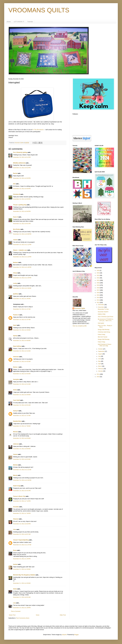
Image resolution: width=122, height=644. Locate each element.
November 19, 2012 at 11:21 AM (22, 470)
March (100, 366)
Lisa (14, 603)
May (99, 361)
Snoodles (16, 507)
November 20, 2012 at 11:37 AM (22, 545)
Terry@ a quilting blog (20, 205)
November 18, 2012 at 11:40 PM (22, 267)
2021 (98, 280)
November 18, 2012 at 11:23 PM (22, 257)
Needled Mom (17, 421)
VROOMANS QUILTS (39, 10)
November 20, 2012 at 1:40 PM (22, 559)
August (100, 354)
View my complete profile (80, 326)
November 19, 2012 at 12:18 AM (22, 288)
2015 (98, 295)
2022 (98, 278)
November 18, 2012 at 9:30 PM (22, 178)
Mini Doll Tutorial (102, 337)
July (99, 356)
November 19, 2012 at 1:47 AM (22, 309)
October (101, 349)
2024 (98, 273)
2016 (98, 293)
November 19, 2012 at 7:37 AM (22, 416)
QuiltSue (16, 294)
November (101, 307)
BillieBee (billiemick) (19, 163)
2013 (98, 300)
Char (15, 530)
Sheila (15, 390)
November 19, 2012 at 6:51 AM (22, 405)
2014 (98, 298)
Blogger (76, 635)
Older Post (63, 615)
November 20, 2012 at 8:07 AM (22, 534)
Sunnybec (16, 379)
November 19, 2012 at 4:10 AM (22, 351)
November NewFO (103, 312)
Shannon (16, 519)
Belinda (15, 465)
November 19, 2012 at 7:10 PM (22, 501)
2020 (98, 283)
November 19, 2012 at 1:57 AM (22, 320)
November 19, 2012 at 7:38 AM (22, 426)
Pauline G (16, 315)
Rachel (15, 173)
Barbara (16, 262)
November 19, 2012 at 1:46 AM (22, 299)
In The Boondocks (38, 130)
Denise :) (16, 367)
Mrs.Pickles (17, 229)
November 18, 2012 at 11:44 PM (22, 278)
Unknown (16, 357)
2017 (98, 290)
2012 (98, 303)
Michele (15, 432)
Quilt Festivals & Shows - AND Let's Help (105, 345)
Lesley (15, 283)
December (101, 305)
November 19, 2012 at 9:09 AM (22, 449)
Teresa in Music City (19, 496)
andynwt (64, 635)
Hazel (15, 325)
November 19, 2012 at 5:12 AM (22, 384)
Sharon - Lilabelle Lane (20, 250)
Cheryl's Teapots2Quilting (21, 540)
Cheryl (15, 273)
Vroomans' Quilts (80, 308)
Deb (14, 184)
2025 (98, 270)
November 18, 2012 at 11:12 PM (22, 245)
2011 (98, 374)
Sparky (15, 336)
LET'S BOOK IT (19, 22)
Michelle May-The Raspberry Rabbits (24, 575)
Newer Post (12, 615)
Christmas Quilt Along (104, 332)
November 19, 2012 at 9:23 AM (22, 459)
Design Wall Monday (104, 330)
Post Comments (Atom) (23, 618)
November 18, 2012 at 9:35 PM (22, 189)
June (100, 359)
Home (9, 22)
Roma (15, 550)
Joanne (15, 240)
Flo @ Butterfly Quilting (20, 152)
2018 (98, 288)
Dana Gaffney (17, 346)
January (101, 371)
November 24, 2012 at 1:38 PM (22, 608)
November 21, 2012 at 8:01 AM (22, 597)
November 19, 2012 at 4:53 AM (22, 374)
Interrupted (101, 323)
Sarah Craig (17, 486)
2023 (98, 275)
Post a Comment (16, 611)
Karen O (16, 217)
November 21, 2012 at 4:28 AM (22, 583)
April (100, 364)
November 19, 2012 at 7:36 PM (22, 513)
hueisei (15, 564)
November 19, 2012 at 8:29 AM (22, 438)
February (101, 369)
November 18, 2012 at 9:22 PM (22, 168)
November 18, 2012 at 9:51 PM (22, 224)
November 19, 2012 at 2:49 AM (22, 330)
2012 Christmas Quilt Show (105, 317)
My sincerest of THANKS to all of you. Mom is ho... (105, 320)
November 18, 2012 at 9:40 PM (22, 211)
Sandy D (16, 411)
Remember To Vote (103, 309)
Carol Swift (16, 400)
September (101, 351)
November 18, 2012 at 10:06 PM (22, 234)
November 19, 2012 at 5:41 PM (22, 491)
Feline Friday (101, 335)
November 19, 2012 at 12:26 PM (22, 480)
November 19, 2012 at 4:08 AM (22, 341)
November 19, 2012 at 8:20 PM (22, 524)
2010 (98, 377)
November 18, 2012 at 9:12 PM (22, 157)
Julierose (16, 444)
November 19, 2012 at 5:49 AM (22, 395)
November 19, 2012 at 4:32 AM (22, 361)
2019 (98, 285)
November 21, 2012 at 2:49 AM (22, 569)
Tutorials (30, 22)
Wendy (15, 475)
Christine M (17, 194)
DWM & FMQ (102, 314)
